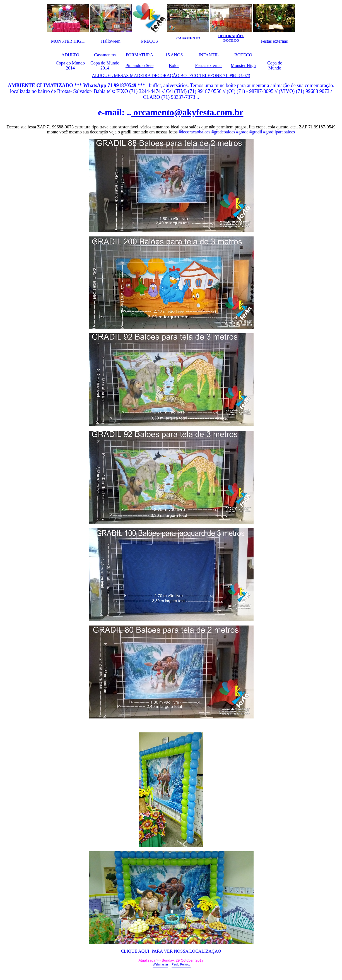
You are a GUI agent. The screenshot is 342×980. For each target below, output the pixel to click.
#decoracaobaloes (195, 132)
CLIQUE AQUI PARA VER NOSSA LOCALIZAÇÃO (171, 951)
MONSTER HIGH (68, 41)
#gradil (256, 132)
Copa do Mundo (275, 65)
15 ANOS (174, 55)
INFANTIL (209, 55)
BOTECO (243, 55)
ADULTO (70, 55)
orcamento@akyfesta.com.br (187, 112)
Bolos (174, 65)
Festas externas (274, 41)
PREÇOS (150, 41)
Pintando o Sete (139, 65)
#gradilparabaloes (279, 132)
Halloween (111, 41)
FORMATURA (140, 55)
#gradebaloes (223, 132)
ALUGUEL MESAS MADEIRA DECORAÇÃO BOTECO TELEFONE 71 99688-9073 (171, 76)
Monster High (243, 65)
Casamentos (105, 55)
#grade (242, 132)
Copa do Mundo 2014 (70, 65)
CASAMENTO (188, 38)
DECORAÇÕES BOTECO (231, 38)
